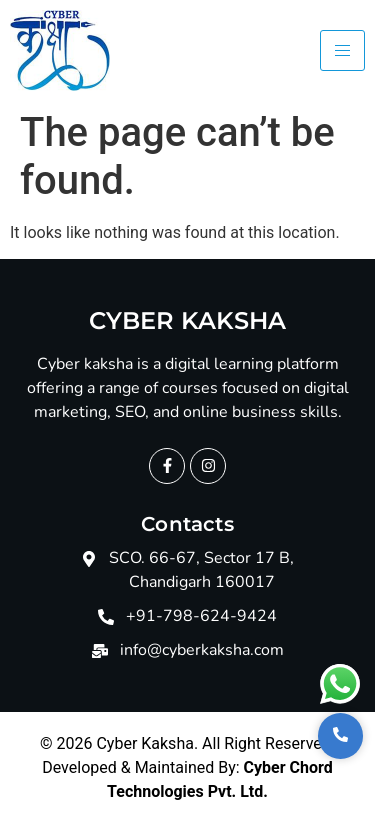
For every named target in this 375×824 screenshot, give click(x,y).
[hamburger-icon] (342, 50)
